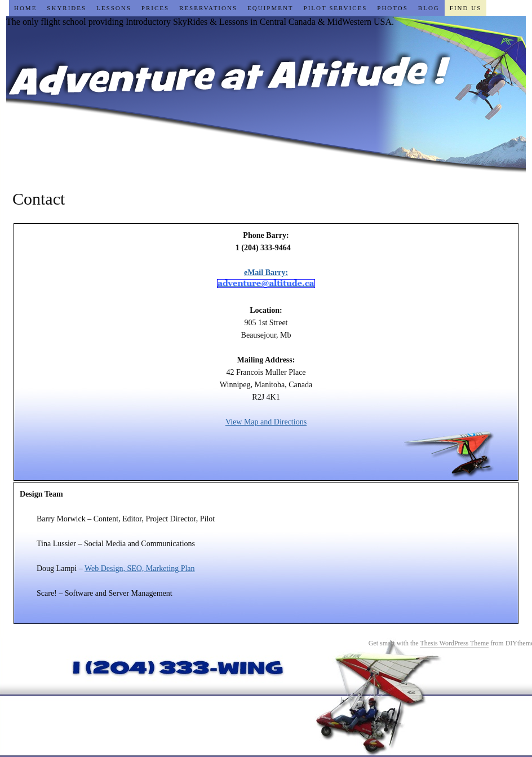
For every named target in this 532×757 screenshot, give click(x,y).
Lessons (114, 8)
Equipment (271, 8)
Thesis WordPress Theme (454, 643)
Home (25, 8)
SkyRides (66, 8)
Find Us (466, 8)
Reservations (208, 8)
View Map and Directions (266, 422)
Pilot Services (336, 8)
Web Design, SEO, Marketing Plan (140, 568)
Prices (155, 8)
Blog (429, 8)
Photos (393, 8)
